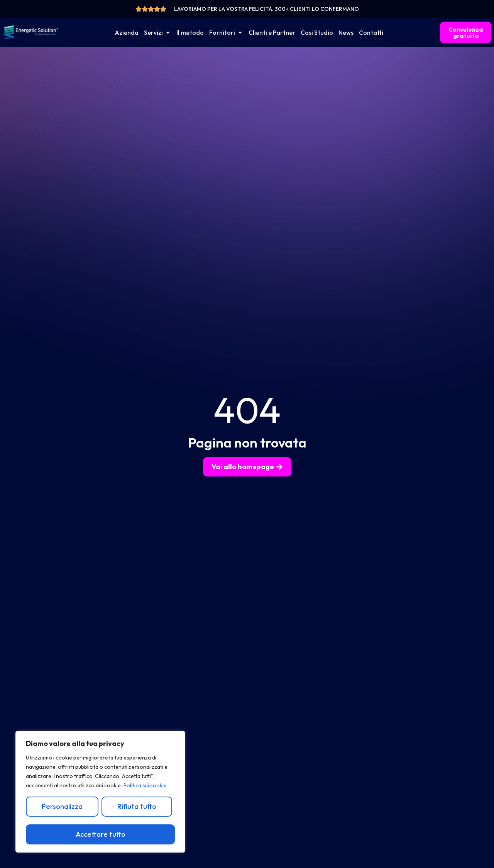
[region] (100, 792)
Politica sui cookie (145, 786)
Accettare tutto (101, 834)
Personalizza (62, 806)
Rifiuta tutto (136, 806)
